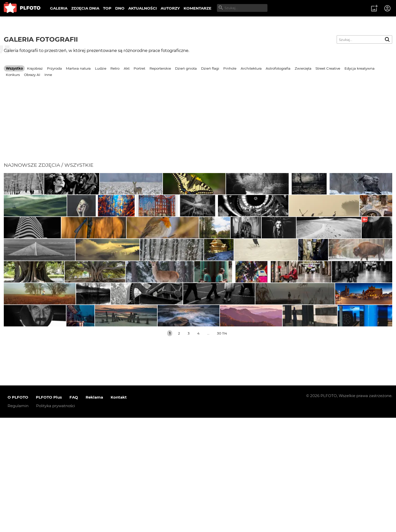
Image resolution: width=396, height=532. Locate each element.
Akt (127, 68)
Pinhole (230, 68)
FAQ (74, 512)
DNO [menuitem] (120, 8)
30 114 (222, 447)
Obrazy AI (32, 75)
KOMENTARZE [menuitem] (197, 8)
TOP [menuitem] (107, 8)
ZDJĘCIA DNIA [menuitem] (85, 8)
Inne (48, 75)
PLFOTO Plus (49, 512)
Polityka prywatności (56, 520)
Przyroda (54, 68)
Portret (139, 68)
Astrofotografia (278, 68)
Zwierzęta (303, 68)
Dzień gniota (186, 68)
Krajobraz (35, 68)
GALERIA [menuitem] (59, 8)
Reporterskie (160, 68)
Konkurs (13, 75)
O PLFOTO (18, 512)
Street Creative (328, 68)
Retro (115, 68)
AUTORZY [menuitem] (170, 8)
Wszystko (14, 68)
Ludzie (101, 68)
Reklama (94, 512)
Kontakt (119, 512)
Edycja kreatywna (360, 68)
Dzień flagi (210, 68)
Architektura (251, 68)
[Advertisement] (198, 124)
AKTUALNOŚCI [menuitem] (143, 8)
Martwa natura (78, 68)
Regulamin (18, 520)
